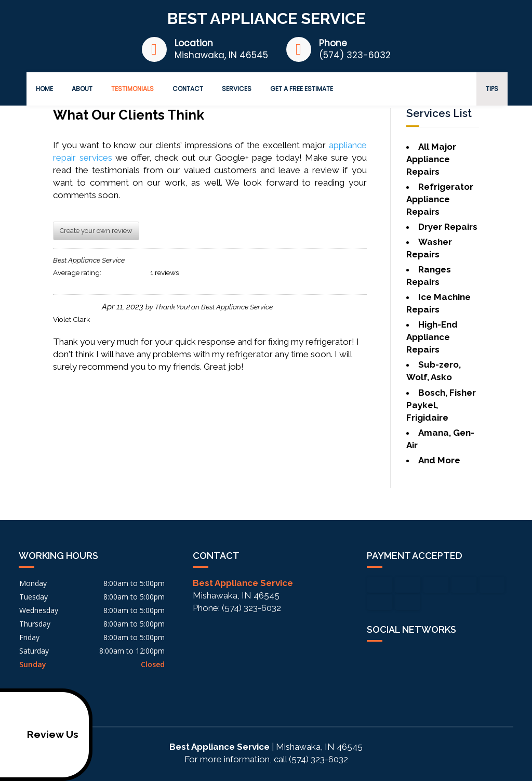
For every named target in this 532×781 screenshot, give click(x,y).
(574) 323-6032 (355, 55)
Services (237, 89)
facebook (375, 659)
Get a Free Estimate (302, 89)
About (82, 89)
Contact (188, 89)
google (395, 659)
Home (44, 89)
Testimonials (132, 89)
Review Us (42, 735)
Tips (492, 89)
